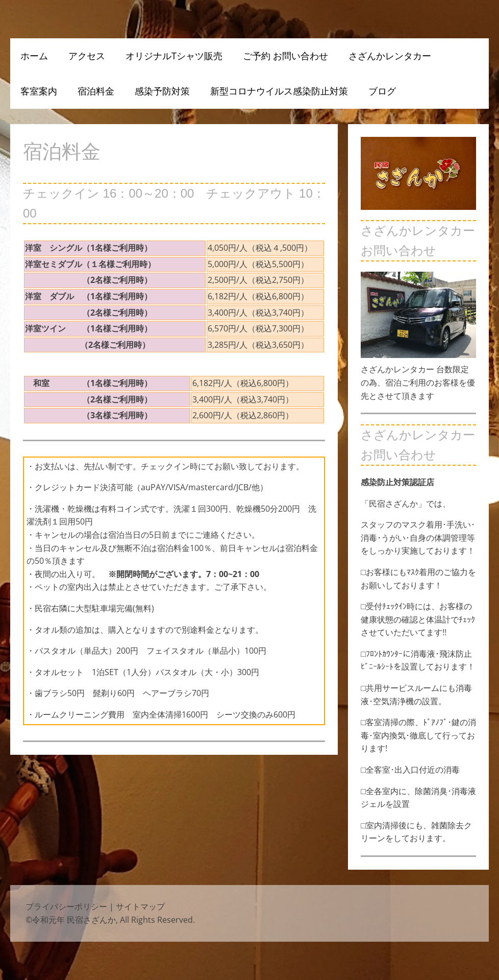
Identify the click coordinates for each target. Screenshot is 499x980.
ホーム (34, 56)
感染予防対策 (162, 91)
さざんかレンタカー (390, 56)
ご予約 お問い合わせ (285, 56)
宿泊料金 (96, 91)
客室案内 (39, 91)
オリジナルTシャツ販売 (174, 56)
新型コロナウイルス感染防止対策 (279, 91)
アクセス (87, 56)
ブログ (382, 91)
